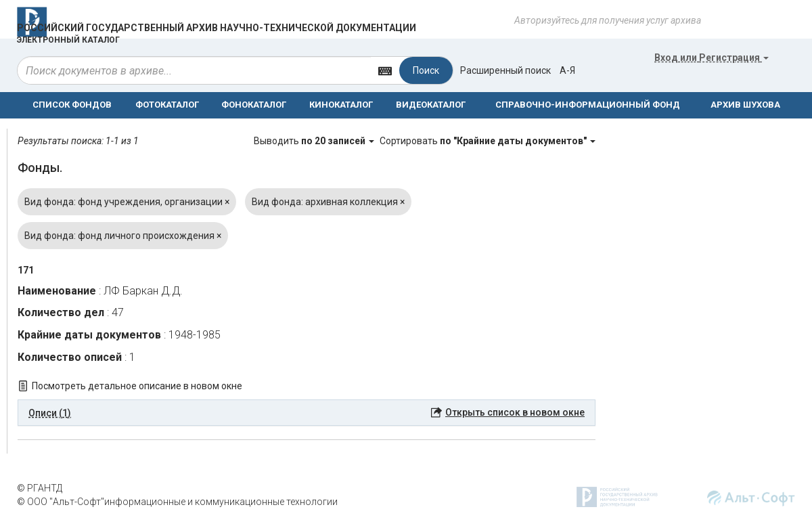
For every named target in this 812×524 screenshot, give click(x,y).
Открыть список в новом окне (515, 412)
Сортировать (488, 141)
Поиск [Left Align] (426, 70)
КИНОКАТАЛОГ (341, 105)
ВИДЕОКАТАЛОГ (431, 105)
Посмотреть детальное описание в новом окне (137, 386)
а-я (567, 70)
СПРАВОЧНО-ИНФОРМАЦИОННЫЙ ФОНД (588, 105)
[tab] (307, 413)
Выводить (315, 141)
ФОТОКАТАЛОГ (167, 105)
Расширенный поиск (505, 70)
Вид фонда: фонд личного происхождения (123, 236)
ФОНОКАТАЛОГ (254, 105)
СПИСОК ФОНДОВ (72, 105)
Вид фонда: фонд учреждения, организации (127, 202)
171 (26, 270)
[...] (194, 70)
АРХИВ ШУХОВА (745, 105)
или (712, 58)
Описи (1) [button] (50, 413)
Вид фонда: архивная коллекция (328, 202)
